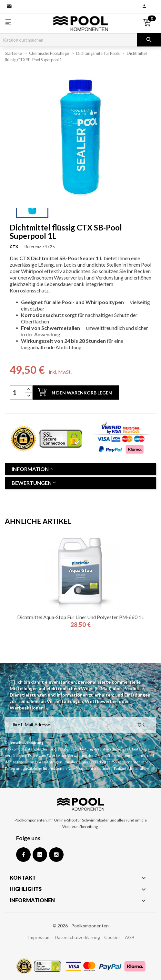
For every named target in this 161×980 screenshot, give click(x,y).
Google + (40, 855)
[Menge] (17, 393)
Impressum (39, 937)
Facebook (23, 855)
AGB (130, 937)
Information (32, 469)
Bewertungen (34, 483)
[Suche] (68, 40)
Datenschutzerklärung (77, 937)
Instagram (56, 855)
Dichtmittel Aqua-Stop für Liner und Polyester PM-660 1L (80, 617)
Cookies (112, 937)
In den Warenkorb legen (75, 392)
